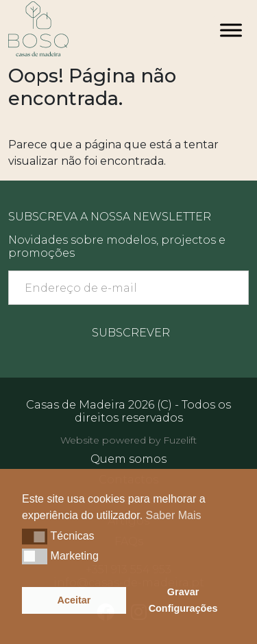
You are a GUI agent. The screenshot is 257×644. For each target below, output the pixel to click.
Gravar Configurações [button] (183, 600)
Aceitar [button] (74, 600)
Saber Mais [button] (174, 515)
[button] (35, 536)
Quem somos (128, 459)
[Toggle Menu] (231, 30)
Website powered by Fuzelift (128, 440)
